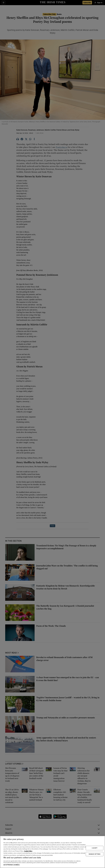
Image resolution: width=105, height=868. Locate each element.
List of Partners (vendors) (11, 865)
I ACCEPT (95, 848)
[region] (52, 852)
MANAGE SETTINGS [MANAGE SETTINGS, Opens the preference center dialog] (95, 854)
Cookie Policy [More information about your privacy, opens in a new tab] (28, 851)
